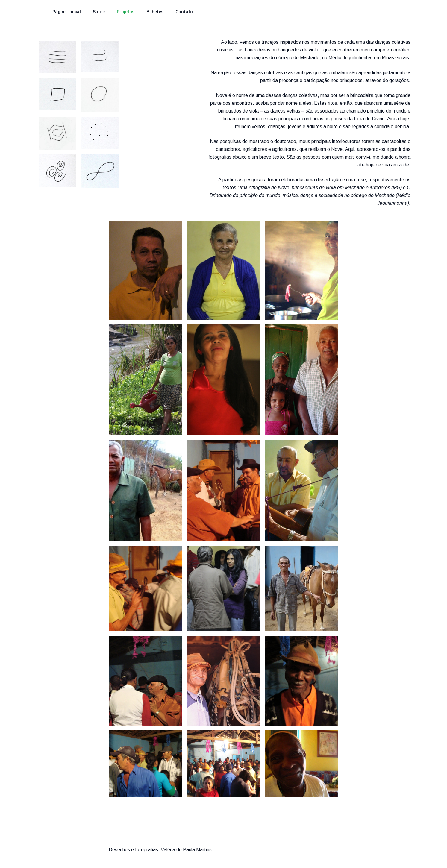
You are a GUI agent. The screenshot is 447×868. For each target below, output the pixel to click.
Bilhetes (155, 12)
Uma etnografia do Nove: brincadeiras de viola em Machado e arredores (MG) (320, 188)
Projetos (126, 12)
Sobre (99, 12)
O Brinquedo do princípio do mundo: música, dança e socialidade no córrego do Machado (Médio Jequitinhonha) (310, 195)
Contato (184, 12)
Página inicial (67, 12)
